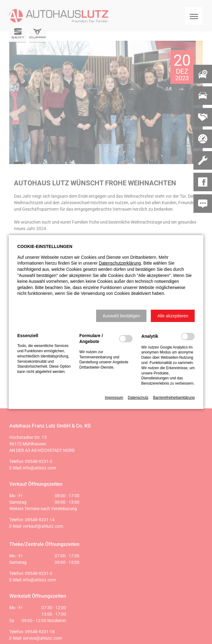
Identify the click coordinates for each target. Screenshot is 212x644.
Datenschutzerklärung (120, 263)
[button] (121, 316)
